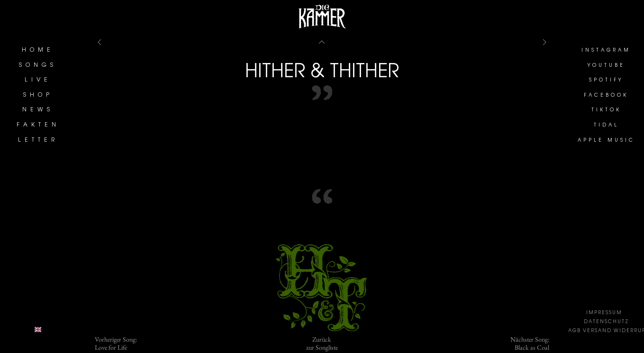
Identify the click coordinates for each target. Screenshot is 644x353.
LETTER (38, 140)
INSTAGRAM (606, 51)
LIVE (38, 80)
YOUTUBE (606, 66)
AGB (575, 331)
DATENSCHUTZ (606, 322)
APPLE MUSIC (606, 141)
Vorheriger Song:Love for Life (116, 344)
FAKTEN (38, 125)
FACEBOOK (606, 96)
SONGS (38, 65)
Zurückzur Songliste (322, 344)
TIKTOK (606, 110)
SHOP (38, 95)
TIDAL (606, 126)
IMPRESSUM (604, 313)
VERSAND (597, 331)
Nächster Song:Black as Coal (530, 344)
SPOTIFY (606, 81)
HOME (38, 50)
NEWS (38, 110)
